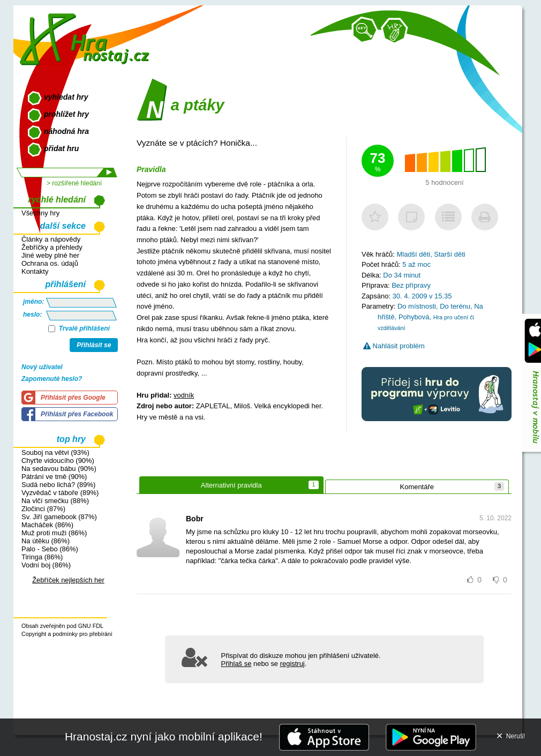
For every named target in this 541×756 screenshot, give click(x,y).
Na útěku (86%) (46, 541)
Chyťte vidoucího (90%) (58, 461)
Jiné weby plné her (50, 255)
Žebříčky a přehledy (52, 247)
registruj (292, 664)
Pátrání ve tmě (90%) (54, 477)
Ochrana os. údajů (50, 263)
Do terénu (455, 306)
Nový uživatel (42, 367)
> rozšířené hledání (74, 183)
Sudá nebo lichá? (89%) (58, 485)
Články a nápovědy (51, 239)
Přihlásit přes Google (73, 398)
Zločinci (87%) (43, 509)
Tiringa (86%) (42, 557)
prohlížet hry (66, 114)
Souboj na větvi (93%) (55, 452)
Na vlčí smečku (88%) (55, 501)
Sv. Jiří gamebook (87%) (59, 517)
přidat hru (61, 148)
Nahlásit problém (394, 346)
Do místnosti (417, 306)
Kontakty (35, 271)
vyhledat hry (66, 97)
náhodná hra (66, 131)
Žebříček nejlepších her (68, 580)
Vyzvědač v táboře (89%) (60, 493)
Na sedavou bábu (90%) (59, 469)
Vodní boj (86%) (46, 565)
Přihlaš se (236, 664)
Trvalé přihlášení (79, 328)
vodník (184, 395)
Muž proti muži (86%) (54, 533)
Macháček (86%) (47, 525)
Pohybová (414, 317)
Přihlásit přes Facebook (77, 414)
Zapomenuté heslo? (52, 379)
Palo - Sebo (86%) (50, 549)
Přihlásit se (94, 345)
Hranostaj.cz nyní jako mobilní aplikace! (164, 736)
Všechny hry (40, 213)
